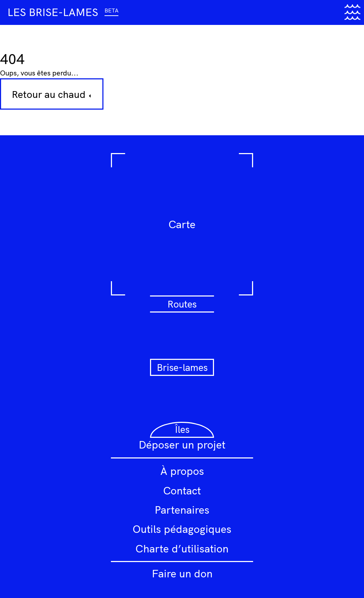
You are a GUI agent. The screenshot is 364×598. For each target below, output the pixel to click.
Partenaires (182, 510)
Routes (182, 304)
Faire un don (182, 573)
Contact (182, 491)
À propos (182, 471)
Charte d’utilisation (182, 549)
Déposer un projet (182, 445)
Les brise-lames (63, 12)
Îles (182, 429)
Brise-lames (182, 367)
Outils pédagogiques (182, 529)
